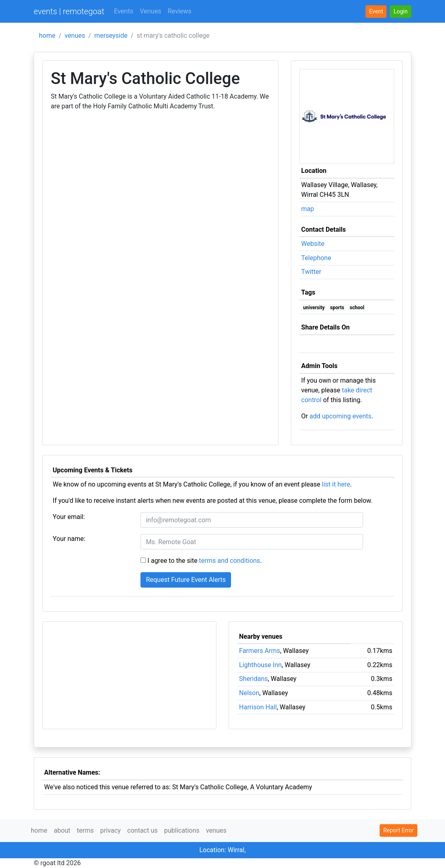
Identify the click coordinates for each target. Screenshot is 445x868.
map (308, 209)
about (62, 830)
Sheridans (254, 679)
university (314, 308)
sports (337, 308)
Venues (150, 11)
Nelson (249, 693)
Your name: (69, 539)
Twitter (311, 272)
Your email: (69, 517)
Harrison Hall (258, 707)
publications (182, 830)
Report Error (399, 830)
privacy (111, 830)
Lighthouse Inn (260, 665)
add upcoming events (340, 416)
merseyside (111, 36)
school (357, 308)
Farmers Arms (260, 651)
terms (85, 830)
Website (313, 244)
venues (75, 36)
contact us (142, 830)
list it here (336, 484)
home (47, 36)
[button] (401, 12)
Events (124, 11)
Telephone (316, 258)
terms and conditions (230, 561)
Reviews (180, 11)
